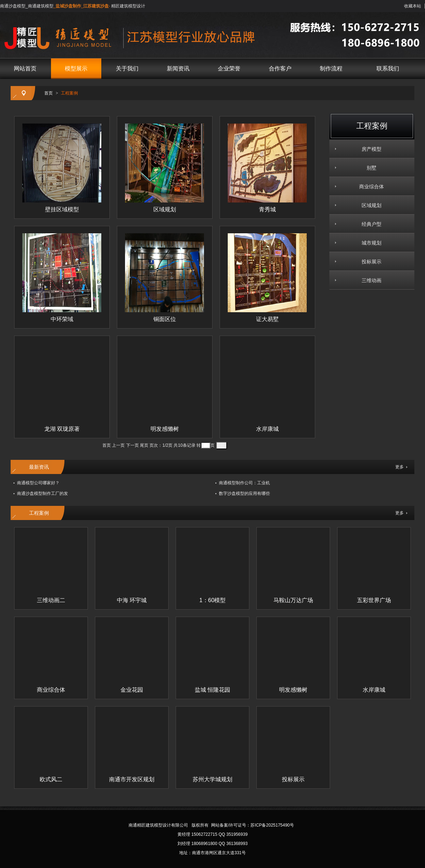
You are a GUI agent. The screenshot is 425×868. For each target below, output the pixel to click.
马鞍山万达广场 (293, 600)
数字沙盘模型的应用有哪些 (244, 493)
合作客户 (280, 68)
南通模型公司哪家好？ (38, 483)
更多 (399, 467)
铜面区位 (165, 319)
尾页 (144, 445)
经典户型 (369, 224)
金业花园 (132, 690)
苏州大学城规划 (212, 779)
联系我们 (388, 68)
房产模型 (369, 149)
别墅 (369, 168)
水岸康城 (267, 429)
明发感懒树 (165, 429)
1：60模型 (213, 600)
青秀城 (267, 209)
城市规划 (369, 243)
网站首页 (25, 68)
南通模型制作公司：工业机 (244, 483)
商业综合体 (369, 187)
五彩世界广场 (374, 600)
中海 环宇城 (132, 600)
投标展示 (369, 262)
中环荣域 (62, 319)
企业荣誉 (229, 68)
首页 (49, 93)
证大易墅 (267, 319)
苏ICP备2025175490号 (272, 825)
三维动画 (369, 280)
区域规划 (369, 205)
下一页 (132, 445)
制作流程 (331, 68)
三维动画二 (51, 600)
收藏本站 (413, 6)
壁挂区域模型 (62, 209)
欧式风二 (51, 779)
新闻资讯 (178, 68)
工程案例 (69, 93)
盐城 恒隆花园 (212, 690)
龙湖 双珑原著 (62, 429)
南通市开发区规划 (132, 779)
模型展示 (76, 68)
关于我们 (127, 68)
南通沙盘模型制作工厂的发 (42, 493)
